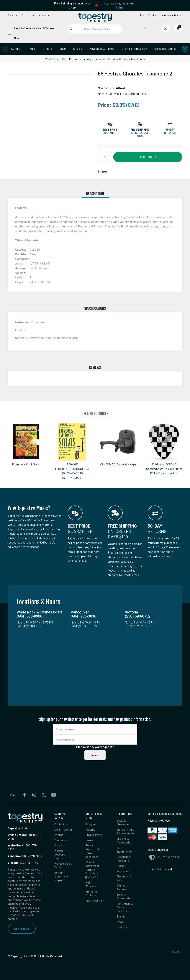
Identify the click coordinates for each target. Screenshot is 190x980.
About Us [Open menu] (44, 15)
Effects (47, 49)
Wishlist (59, 835)
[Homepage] (95, 17)
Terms (89, 840)
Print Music (52, 59)
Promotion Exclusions (92, 893)
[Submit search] (71, 29)
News (17, 38)
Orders (58, 845)
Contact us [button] (28, 15)
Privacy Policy (94, 835)
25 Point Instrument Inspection (61, 876)
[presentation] (5, 49)
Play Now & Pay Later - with (119, 5)
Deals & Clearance (24, 28)
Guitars (16, 49)
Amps (31, 49)
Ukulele (78, 49)
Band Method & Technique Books (82, 59)
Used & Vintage (45, 28)
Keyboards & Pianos (102, 49)
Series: (20, 338)
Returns (90, 829)
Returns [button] (170, 133)
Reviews (122, 927)
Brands (121, 916)
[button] (110, 130)
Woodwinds (124, 871)
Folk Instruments (124, 849)
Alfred (120, 88)
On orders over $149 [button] (140, 134)
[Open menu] (9, 33)
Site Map (177, 952)
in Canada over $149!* (72, 5)
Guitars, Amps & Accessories (125, 831)
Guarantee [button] (110, 133)
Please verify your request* (95, 747)
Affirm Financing (91, 884)
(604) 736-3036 (25, 856)
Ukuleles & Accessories (124, 840)
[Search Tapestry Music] (95, 29)
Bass (63, 49)
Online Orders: (17, 835)
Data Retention (95, 901)
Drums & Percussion (134, 49)
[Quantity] (106, 157)
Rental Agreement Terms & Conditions (92, 851)
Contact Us (22, 929)
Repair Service (148, 15)
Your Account (63, 840)
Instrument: (23, 322)
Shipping (91, 824)
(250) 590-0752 (23, 863)
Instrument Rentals (172, 15)
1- (28, 835)
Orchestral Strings (165, 49)
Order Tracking (63, 829)
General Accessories (124, 896)
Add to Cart (148, 157)
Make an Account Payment (60, 854)
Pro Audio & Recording (124, 858)
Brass (120, 866)
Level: (19, 330)
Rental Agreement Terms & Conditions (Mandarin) (92, 870)
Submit (95, 755)
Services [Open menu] (13, 15)
